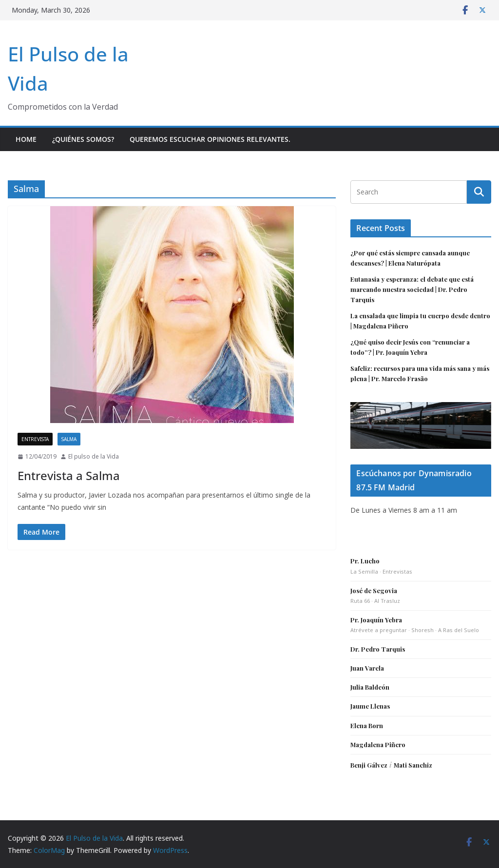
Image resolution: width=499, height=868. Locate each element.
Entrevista (35, 439)
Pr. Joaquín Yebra (376, 620)
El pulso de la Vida (94, 456)
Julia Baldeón (370, 687)
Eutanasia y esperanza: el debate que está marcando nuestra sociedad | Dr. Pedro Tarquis (412, 289)
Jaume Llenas (370, 706)
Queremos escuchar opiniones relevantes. (210, 139)
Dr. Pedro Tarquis (378, 649)
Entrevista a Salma (69, 475)
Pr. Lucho (365, 561)
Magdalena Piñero (378, 744)
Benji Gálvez (369, 765)
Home (26, 139)
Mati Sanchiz (413, 765)
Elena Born (367, 725)
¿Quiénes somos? (83, 139)
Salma (69, 439)
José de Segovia (374, 590)
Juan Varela (367, 668)
